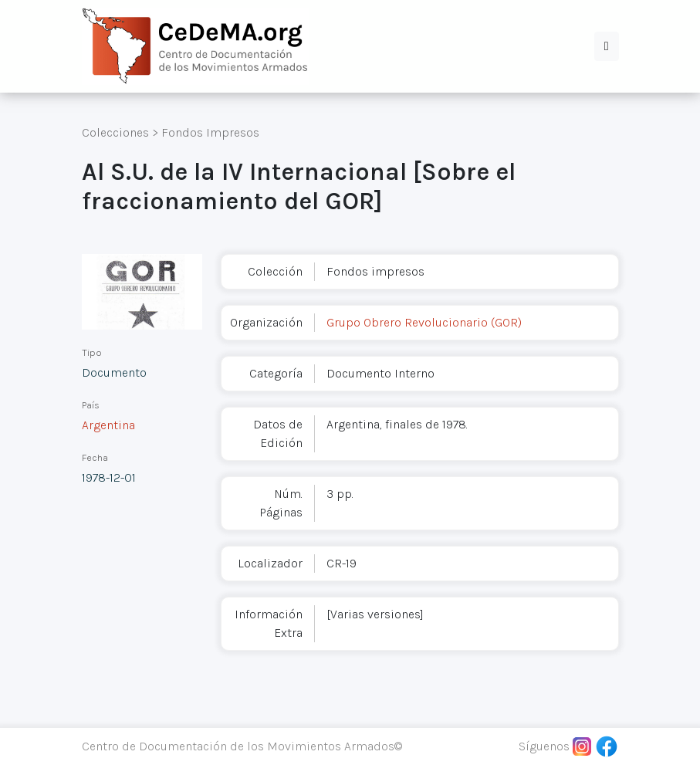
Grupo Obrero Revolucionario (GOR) (424, 322)
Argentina (108, 425)
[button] (607, 46)
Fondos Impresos (210, 132)
